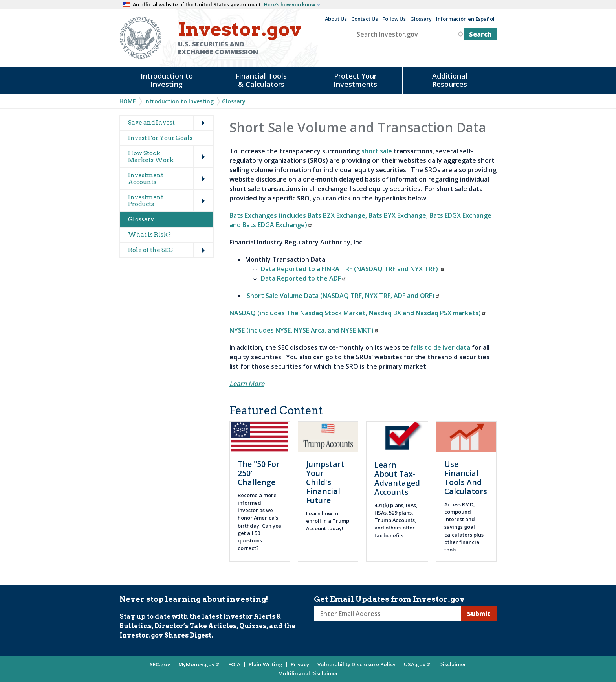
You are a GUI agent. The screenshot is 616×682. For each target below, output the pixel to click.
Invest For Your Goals (160, 138)
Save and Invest (151, 123)
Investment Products (146, 201)
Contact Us (365, 19)
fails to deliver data (440, 347)
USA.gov (417, 664)
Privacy (300, 664)
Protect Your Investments (355, 80)
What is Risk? (149, 235)
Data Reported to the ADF (304, 278)
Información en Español (465, 19)
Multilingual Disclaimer (308, 673)
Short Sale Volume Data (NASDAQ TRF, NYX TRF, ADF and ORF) (343, 296)
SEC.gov (160, 664)
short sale (377, 151)
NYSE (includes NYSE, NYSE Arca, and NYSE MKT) (304, 330)
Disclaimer (453, 664)
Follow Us (394, 19)
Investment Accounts (146, 179)
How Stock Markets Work (151, 157)
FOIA (234, 664)
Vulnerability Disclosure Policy (357, 664)
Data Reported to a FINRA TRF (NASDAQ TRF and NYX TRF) (353, 269)
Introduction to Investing (167, 80)
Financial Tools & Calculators (261, 80)
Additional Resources (450, 80)
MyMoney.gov (199, 664)
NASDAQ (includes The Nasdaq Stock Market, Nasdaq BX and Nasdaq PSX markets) (358, 313)
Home (128, 101)
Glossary (421, 19)
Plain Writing (266, 664)
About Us (336, 19)
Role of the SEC (150, 250)
